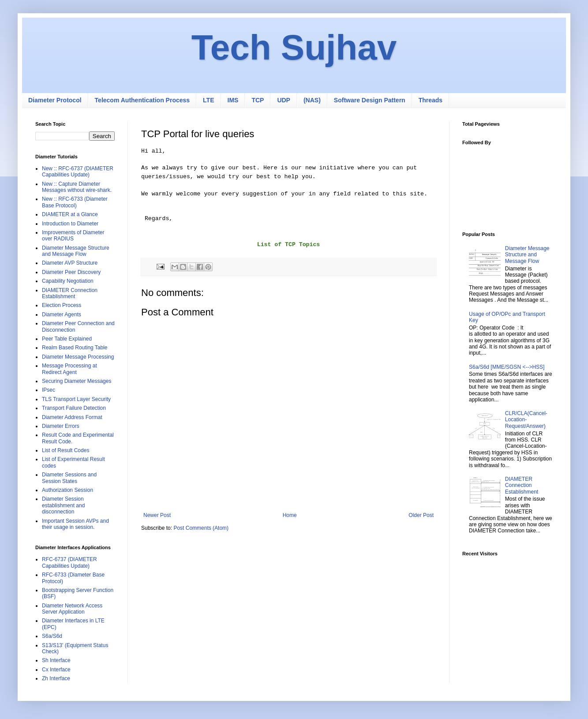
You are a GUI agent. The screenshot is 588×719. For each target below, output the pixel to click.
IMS (233, 100)
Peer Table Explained (67, 339)
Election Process (62, 305)
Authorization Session (67, 490)
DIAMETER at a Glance (70, 214)
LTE (208, 100)
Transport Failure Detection (74, 408)
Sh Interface (56, 660)
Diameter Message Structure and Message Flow (76, 251)
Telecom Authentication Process (142, 100)
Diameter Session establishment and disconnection (63, 505)
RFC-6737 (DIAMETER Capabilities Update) (69, 562)
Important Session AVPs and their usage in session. (75, 524)
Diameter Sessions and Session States (69, 478)
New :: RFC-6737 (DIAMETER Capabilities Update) (78, 172)
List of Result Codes (66, 450)
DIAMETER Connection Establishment (70, 293)
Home (290, 515)
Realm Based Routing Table (75, 348)
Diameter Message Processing (78, 357)
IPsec (49, 390)
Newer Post (157, 515)
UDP (284, 100)
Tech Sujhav (294, 47)
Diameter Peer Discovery (71, 272)
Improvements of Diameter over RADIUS (73, 236)
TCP (258, 100)
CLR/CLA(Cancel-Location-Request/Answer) (526, 420)
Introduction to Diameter (70, 224)
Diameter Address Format (72, 417)
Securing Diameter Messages (77, 381)
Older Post (421, 515)
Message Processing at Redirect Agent (69, 369)
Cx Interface (56, 670)
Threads (431, 100)
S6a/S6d (52, 636)
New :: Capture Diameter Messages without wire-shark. (77, 187)
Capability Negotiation (68, 281)
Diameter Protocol (55, 100)
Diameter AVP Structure (70, 263)
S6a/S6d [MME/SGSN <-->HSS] (507, 367)
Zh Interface (56, 678)
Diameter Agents (62, 315)
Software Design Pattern (370, 100)
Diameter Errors (61, 426)
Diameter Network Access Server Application (72, 609)
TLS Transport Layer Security (76, 399)
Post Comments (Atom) (201, 528)
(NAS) (312, 100)
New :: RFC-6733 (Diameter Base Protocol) (75, 202)
